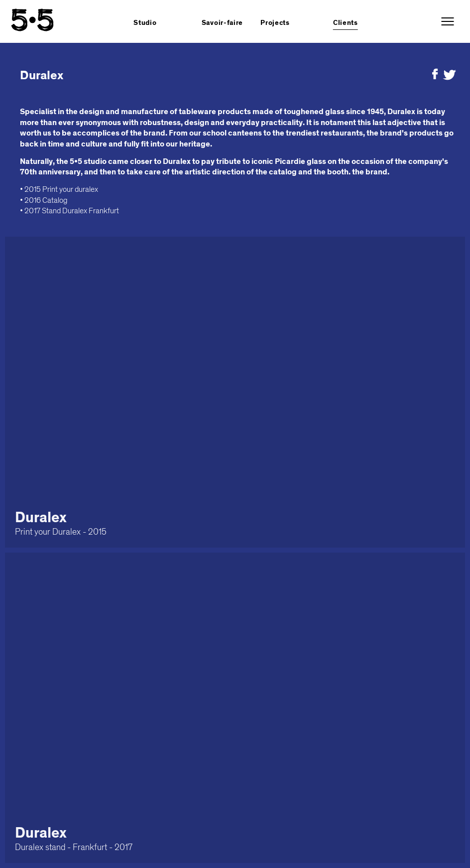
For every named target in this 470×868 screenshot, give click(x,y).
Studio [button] (145, 23)
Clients (346, 23)
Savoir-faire (222, 23)
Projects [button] (275, 23)
